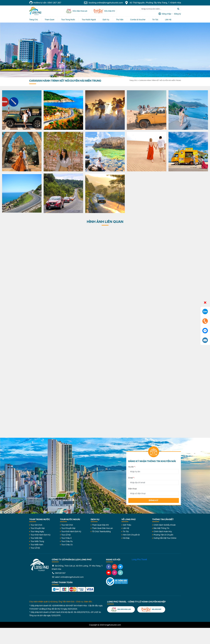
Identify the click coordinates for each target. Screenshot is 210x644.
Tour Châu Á (66, 538)
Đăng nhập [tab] (166, 14)
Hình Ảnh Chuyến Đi (131, 535)
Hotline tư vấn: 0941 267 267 (45, 3)
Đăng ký (154, 500)
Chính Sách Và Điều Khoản (165, 525)
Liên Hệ (168, 20)
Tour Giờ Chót (36, 525)
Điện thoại (132, 489)
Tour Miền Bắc (36, 538)
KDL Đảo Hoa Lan (121, 609)
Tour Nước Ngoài (89, 20)
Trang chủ (34, 20)
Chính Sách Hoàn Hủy (163, 531)
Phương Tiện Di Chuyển (163, 535)
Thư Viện (120, 20)
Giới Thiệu (127, 525)
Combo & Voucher (138, 20)
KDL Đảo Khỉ (151, 609)
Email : (132, 478)
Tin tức (155, 20)
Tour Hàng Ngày (37, 531)
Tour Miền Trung (37, 541)
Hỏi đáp (126, 538)
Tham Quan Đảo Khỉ (100, 525)
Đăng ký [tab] (177, 14)
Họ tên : (132, 467)
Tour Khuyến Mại (38, 528)
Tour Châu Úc (67, 545)
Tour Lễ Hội (35, 548)
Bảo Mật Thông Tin (161, 528)
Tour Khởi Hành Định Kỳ (41, 535)
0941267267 (59, 573)
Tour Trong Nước (68, 20)
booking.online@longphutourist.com (103, 3)
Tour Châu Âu (67, 541)
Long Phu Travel (139, 559)
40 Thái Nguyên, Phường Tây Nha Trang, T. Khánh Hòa (153, 3)
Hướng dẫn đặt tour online (165, 538)
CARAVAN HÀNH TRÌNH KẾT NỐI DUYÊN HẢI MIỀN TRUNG (160, 80)
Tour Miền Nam (37, 545)
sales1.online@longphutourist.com (68, 577)
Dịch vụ (106, 20)
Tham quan (50, 20)
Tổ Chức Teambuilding (101, 531)
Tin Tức (126, 531)
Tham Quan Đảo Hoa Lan (102, 528)
